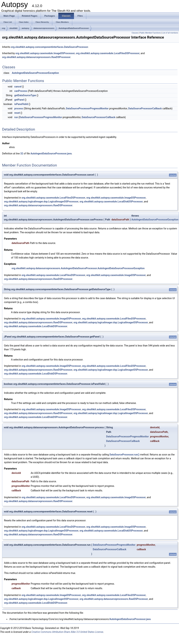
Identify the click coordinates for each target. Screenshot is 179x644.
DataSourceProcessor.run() (124, 455)
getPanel (19, 100)
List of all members (170, 33)
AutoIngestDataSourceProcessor (74, 28)
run (16, 117)
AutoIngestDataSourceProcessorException (35, 73)
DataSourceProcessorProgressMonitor (87, 108)
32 (22, 154)
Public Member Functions (150, 33)
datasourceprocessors (44, 28)
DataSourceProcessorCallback (145, 108)
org (4, 28)
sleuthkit (13, 28)
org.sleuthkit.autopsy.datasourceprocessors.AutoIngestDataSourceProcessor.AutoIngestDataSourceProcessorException (78, 268)
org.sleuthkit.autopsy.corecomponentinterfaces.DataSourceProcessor (49, 47)
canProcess (21, 91)
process (19, 108)
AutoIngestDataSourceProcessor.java (51, 154)
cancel (18, 87)
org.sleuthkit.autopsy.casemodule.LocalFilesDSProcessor (108, 53)
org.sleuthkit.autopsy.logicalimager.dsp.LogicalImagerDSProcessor (41, 202)
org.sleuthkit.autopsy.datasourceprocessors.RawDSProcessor (36, 57)
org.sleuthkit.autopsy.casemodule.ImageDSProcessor (45, 53)
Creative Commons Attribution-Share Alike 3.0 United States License (67, 632)
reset (17, 113)
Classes (135, 33)
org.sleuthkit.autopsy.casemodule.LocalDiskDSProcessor (111, 202)
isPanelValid (21, 104)
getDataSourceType (25, 95)
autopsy (25, 28)
